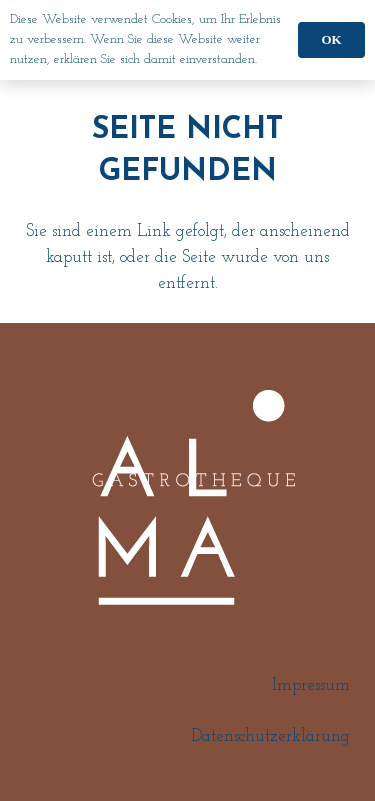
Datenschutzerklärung (270, 736)
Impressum (311, 685)
